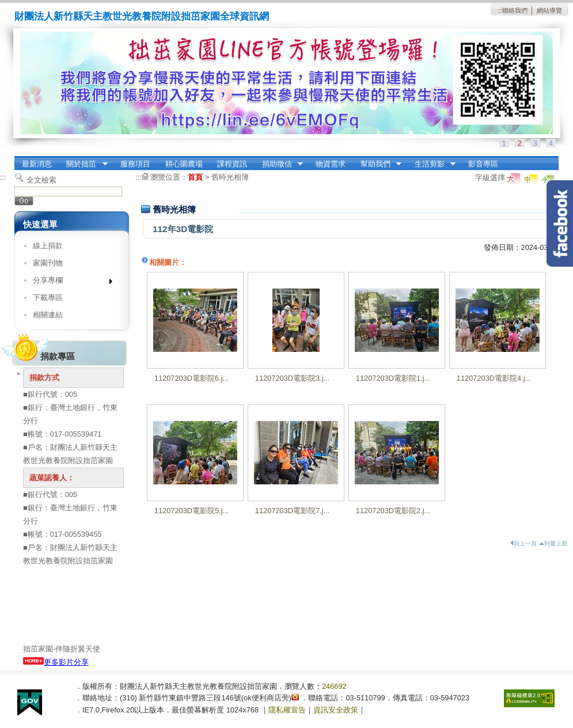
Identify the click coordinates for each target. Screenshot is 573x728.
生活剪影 (431, 164)
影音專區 (483, 164)
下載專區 (48, 297)
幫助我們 (377, 164)
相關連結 (48, 315)
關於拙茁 (84, 164)
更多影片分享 (56, 662)
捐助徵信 (279, 164)
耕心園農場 (184, 164)
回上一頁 (523, 543)
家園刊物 (48, 263)
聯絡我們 (515, 10)
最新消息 (37, 164)
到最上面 (553, 543)
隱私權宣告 (287, 710)
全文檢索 (41, 180)
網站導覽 (549, 10)
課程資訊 (232, 164)
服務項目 (135, 164)
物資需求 (331, 164)
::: (500, 10)
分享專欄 (69, 283)
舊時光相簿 (230, 177)
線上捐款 (48, 246)
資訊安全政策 (336, 710)
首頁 (195, 177)
